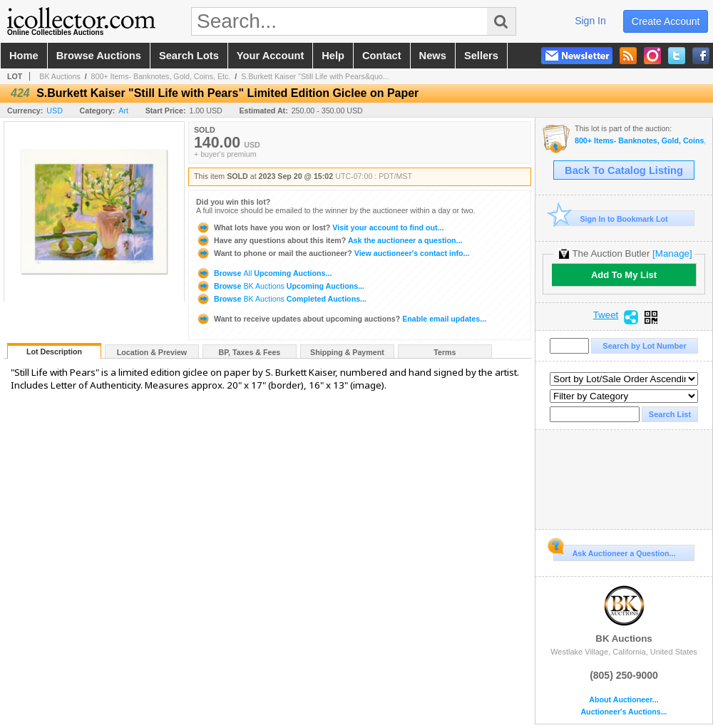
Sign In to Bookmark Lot (611, 219)
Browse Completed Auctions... (281, 299)
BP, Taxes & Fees (250, 352)
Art (123, 111)
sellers (481, 56)
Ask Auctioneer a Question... (614, 551)
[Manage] (672, 253)
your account (270, 56)
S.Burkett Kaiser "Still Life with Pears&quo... (315, 76)
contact (382, 56)
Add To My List (624, 275)
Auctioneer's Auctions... (624, 712)
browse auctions (99, 56)
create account (666, 21)
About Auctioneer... (624, 700)
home (24, 56)
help (333, 56)
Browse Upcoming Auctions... (264, 273)
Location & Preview (152, 352)
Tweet (606, 315)
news (433, 56)
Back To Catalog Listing (624, 170)
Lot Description (54, 352)
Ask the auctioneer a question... (329, 240)
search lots (189, 56)
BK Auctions (60, 76)
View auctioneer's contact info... (333, 253)
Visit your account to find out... (320, 227)
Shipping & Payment (347, 352)
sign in (590, 21)
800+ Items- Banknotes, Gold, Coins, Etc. (161, 76)
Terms (445, 352)
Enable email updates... (341, 319)
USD (55, 111)
